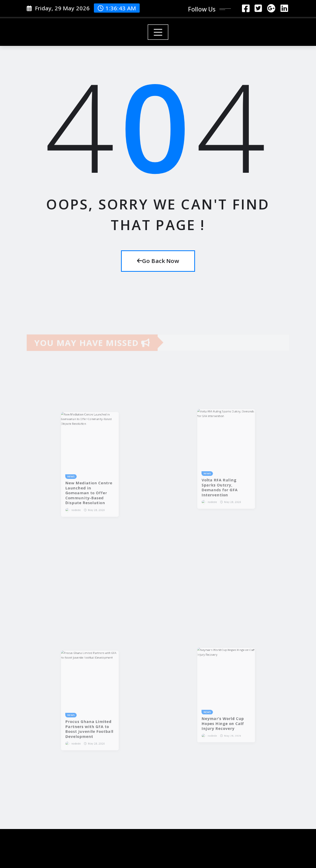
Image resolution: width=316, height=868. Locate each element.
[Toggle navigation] (158, 32)
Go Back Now (158, 261)
